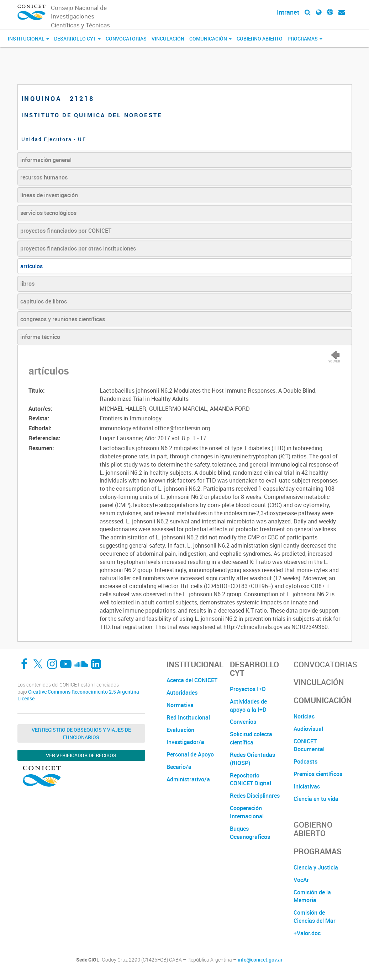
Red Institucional (188, 717)
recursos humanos (44, 177)
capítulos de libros (44, 301)
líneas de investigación (49, 195)
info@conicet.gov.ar (260, 960)
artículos (31, 266)
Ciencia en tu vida (316, 799)
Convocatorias (126, 39)
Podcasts (305, 761)
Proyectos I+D (248, 689)
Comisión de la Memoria (312, 896)
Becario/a (179, 767)
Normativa (180, 705)
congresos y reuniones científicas (63, 319)
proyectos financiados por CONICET (66, 231)
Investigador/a (185, 742)
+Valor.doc (307, 933)
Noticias (304, 716)
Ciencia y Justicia (316, 867)
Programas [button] (305, 39)
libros (27, 284)
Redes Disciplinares (255, 796)
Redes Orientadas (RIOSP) (252, 759)
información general (46, 160)
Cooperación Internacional (247, 812)
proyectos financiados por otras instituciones (78, 248)
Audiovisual (308, 729)
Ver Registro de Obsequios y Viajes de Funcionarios (81, 733)
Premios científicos (318, 774)
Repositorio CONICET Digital (251, 779)
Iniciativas (307, 786)
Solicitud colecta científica (251, 738)
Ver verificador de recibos (81, 755)
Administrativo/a (188, 779)
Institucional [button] (28, 39)
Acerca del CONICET (192, 680)
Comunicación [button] (210, 39)
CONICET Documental (309, 745)
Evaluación (180, 730)
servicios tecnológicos (48, 213)
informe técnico (40, 337)
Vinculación (168, 39)
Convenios (243, 722)
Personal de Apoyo (190, 754)
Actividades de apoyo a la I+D (248, 706)
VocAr (301, 880)
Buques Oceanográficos (250, 833)
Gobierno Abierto (260, 39)
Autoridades (182, 693)
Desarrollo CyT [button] (77, 39)
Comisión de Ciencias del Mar (315, 917)
